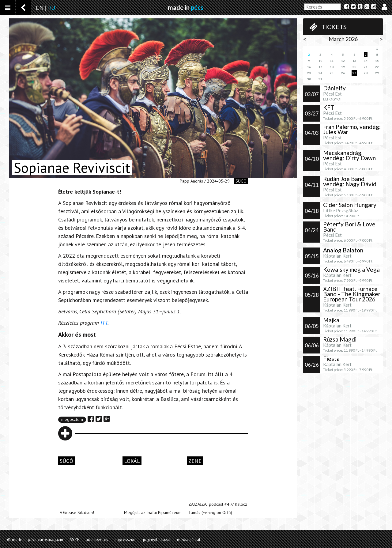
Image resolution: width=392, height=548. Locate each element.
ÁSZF (74, 539)
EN (40, 8)
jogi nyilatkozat (157, 539)
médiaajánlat (189, 539)
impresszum (126, 539)
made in (186, 7)
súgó (241, 181)
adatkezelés (97, 539)
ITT (104, 323)
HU (51, 8)
